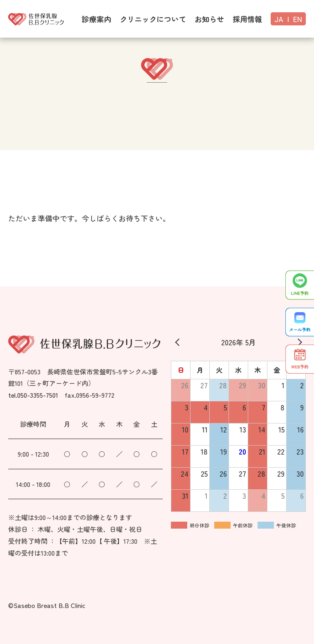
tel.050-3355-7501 (33, 395)
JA (279, 19)
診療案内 (96, 19)
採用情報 (247, 19)
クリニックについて (153, 19)
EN (298, 19)
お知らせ (209, 19)
